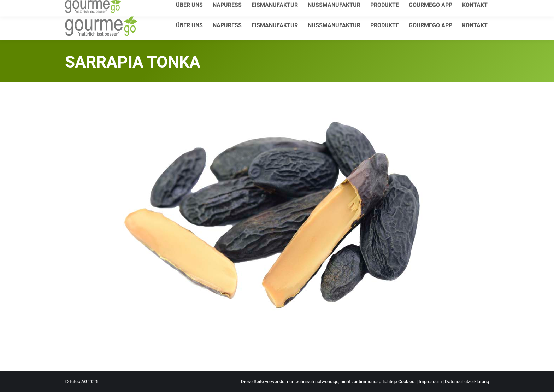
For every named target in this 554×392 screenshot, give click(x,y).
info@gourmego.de (148, 6)
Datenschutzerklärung (467, 382)
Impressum (430, 382)
